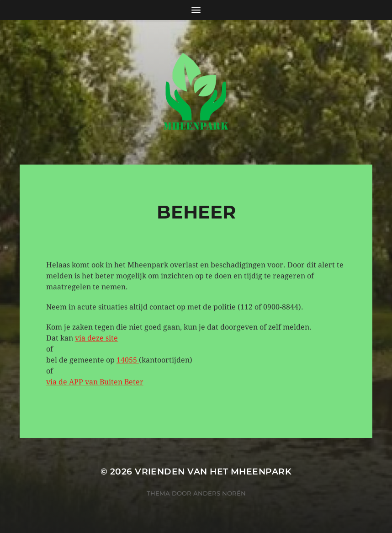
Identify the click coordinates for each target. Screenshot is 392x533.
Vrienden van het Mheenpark (213, 472)
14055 (128, 360)
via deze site (96, 338)
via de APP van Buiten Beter (95, 382)
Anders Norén (220, 493)
